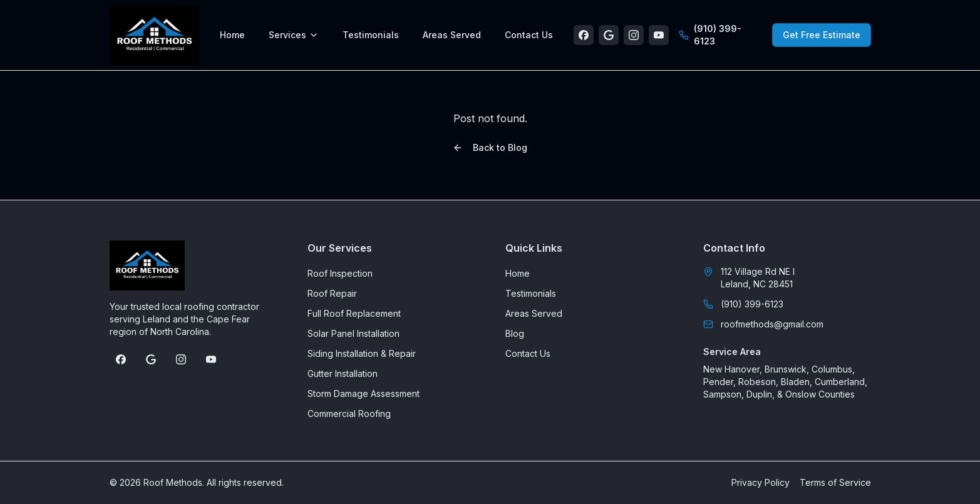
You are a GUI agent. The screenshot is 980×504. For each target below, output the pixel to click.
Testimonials (371, 35)
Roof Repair (332, 293)
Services (294, 35)
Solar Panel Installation (353, 333)
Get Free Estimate (822, 35)
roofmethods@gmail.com (763, 324)
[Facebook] (584, 35)
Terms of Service (835, 482)
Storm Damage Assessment (364, 393)
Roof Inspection (340, 273)
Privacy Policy (761, 482)
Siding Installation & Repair (362, 353)
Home (232, 35)
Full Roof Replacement (354, 313)
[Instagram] (634, 35)
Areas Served (452, 35)
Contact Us (529, 35)
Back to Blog (490, 147)
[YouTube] (659, 35)
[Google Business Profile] (609, 35)
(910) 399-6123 (710, 35)
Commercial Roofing (349, 414)
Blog (515, 333)
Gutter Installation (343, 373)
